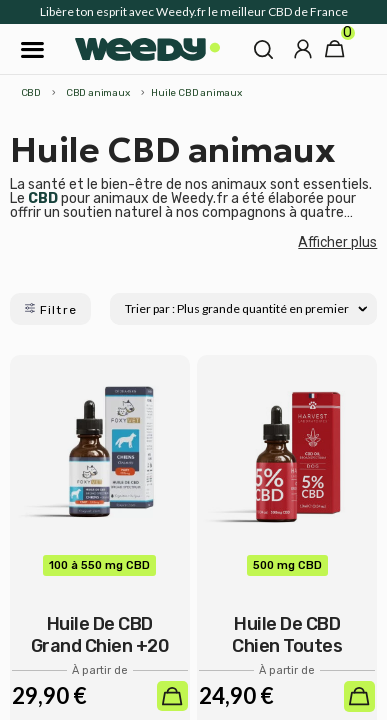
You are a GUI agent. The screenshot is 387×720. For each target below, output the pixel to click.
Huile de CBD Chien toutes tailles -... (287, 646)
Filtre (50, 309)
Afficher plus (337, 242)
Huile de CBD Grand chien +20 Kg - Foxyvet (100, 646)
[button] (263, 49)
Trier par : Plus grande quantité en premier (246, 308)
